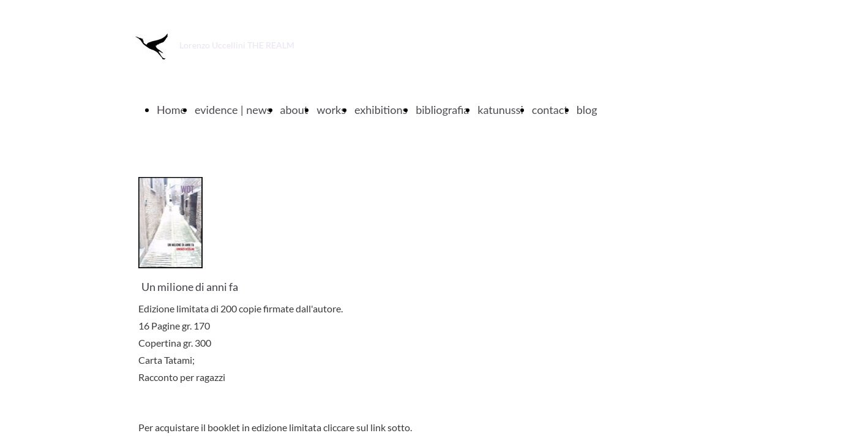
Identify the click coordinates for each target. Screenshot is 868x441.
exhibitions (381, 110)
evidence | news (233, 110)
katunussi (500, 110)
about (294, 110)
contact (550, 110)
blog (587, 110)
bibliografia (442, 110)
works (331, 110)
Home (171, 110)
